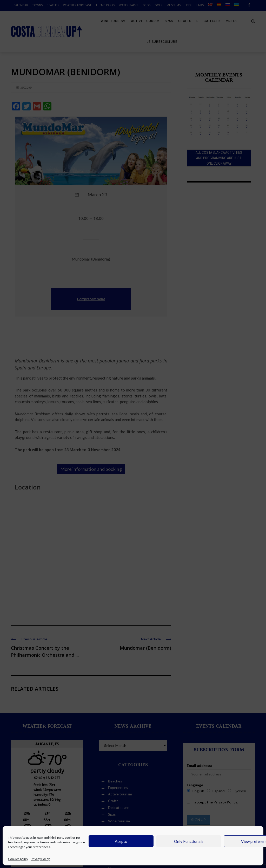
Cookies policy (18, 859)
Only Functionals (189, 841)
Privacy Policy (40, 859)
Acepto (121, 841)
